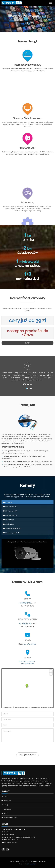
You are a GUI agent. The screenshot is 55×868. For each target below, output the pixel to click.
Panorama (8, 502)
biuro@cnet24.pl (30, 644)
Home (6, 796)
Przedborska (8, 520)
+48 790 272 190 (25, 623)
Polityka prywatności (11, 818)
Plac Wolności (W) (10, 511)
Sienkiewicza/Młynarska (12, 528)
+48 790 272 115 (25, 603)
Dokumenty (8, 809)
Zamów (28, 343)
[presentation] (17, 748)
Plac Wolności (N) (10, 507)
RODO (6, 813)
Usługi (6, 805)
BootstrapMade (31, 864)
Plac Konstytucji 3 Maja (12, 533)
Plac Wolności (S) (10, 515)
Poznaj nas (8, 800)
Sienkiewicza (8, 524)
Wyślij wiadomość (28, 755)
